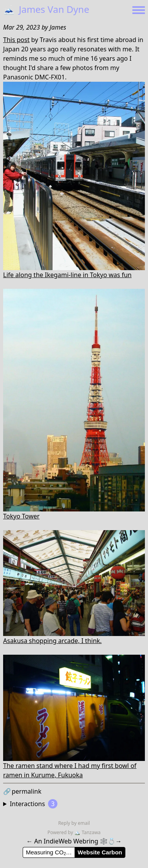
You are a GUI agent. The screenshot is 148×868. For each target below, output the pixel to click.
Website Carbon (100, 852)
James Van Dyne (46, 9)
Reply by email (74, 823)
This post (16, 40)
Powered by (61, 832)
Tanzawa (87, 832)
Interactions (34, 804)
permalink (22, 791)
